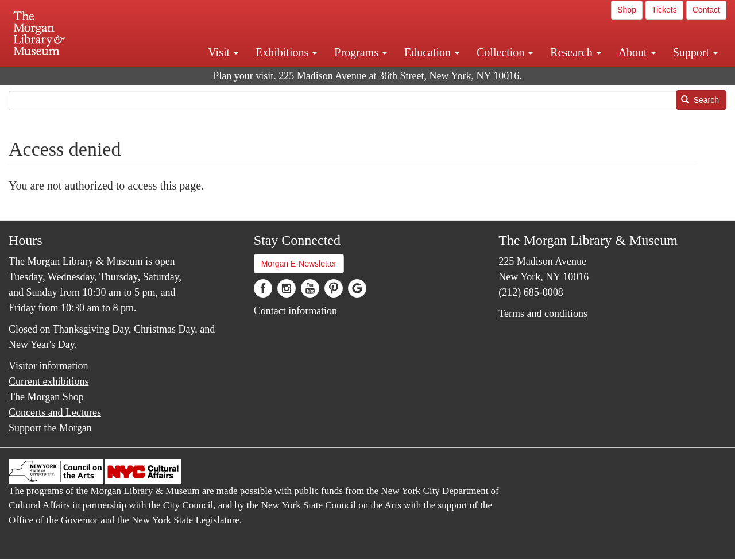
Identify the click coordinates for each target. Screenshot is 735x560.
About (637, 52)
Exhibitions (286, 52)
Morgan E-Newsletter (299, 264)
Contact (706, 10)
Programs (361, 52)
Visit (223, 52)
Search (700, 100)
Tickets (664, 10)
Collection (505, 52)
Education (432, 52)
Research (575, 52)
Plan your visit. (245, 76)
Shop (627, 10)
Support (695, 52)
